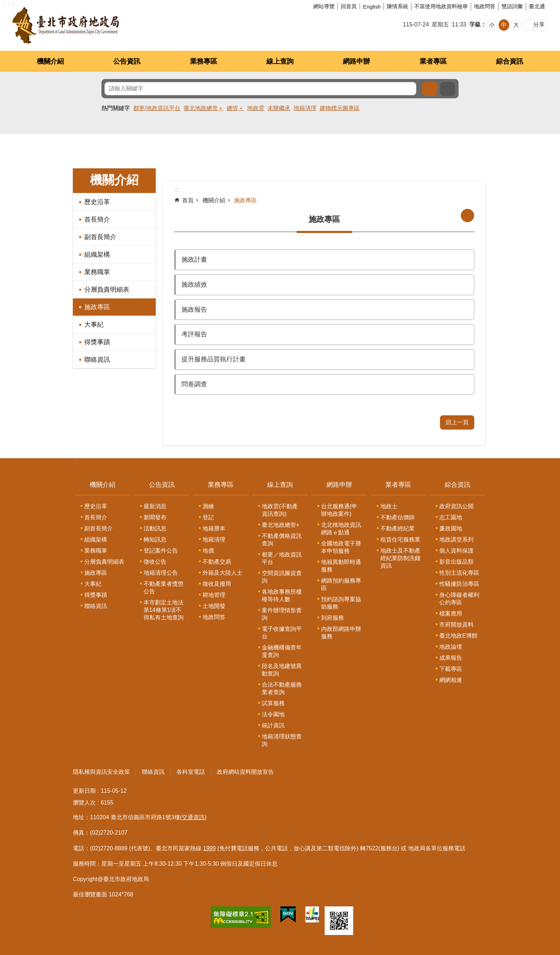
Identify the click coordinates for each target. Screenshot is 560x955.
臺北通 (537, 6)
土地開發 (214, 606)
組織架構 (97, 254)
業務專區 (204, 61)
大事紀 (94, 325)
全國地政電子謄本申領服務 (341, 547)
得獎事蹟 (97, 342)
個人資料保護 (456, 551)
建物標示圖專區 (340, 108)
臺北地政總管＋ (204, 108)
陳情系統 (397, 6)
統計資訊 (273, 725)
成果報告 (451, 658)
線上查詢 (280, 61)
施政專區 (97, 307)
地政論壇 (451, 647)
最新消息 (155, 506)
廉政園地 (451, 528)
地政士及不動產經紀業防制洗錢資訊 (400, 558)
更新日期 (84, 791)
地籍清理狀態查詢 (282, 740)
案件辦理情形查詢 (282, 614)
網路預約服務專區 (341, 584)
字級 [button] (475, 24)
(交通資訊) (193, 817)
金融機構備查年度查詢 (282, 651)
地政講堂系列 (456, 540)
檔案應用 (451, 613)
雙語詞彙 (512, 6)
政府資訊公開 (456, 506)
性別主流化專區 (459, 573)
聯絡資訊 (97, 360)
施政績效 (194, 284)
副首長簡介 (100, 237)
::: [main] (177, 190)
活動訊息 (155, 528)
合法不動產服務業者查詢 (282, 688)
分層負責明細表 (107, 290)
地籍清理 (305, 108)
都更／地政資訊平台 (282, 558)
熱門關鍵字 (116, 108)
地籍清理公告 (161, 573)
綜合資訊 (510, 61)
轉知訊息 (155, 540)
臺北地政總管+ (281, 525)
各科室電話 (191, 772)
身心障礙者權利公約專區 (459, 599)
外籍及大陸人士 (222, 573)
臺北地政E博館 (458, 636)
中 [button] (504, 25)
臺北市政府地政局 (66, 25)
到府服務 (332, 618)
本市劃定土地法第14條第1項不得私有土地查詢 (164, 610)
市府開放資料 (456, 625)
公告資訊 (127, 61)
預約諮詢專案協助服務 (341, 603)
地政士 (389, 506)
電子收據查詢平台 (282, 633)
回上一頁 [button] (457, 422)
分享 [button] (539, 24)
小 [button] (492, 25)
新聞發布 (155, 517)
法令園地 (273, 714)
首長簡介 (97, 219)
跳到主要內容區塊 (4, 4)
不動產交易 (217, 562)
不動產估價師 (397, 517)
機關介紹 (50, 61)
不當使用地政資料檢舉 (441, 6)
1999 (210, 848)
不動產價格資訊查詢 (282, 540)
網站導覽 (324, 6)
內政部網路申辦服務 (341, 633)
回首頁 (349, 6)
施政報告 (194, 310)
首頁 (188, 200)
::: (75, 461)
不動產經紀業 (397, 528)
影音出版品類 (456, 562)
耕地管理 (214, 595)
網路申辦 (356, 61)
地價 (208, 551)
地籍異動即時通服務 (341, 566)
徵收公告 (155, 562)
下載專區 (451, 669)
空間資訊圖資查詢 (282, 577)
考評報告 (194, 334)
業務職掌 (97, 272)
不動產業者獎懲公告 (164, 588)
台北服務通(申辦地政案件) (339, 510)
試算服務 (273, 703)
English (372, 7)
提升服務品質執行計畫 (214, 359)
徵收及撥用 (217, 584)
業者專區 (433, 61)
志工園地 (451, 517)
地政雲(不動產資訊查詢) (280, 510)
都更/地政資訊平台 (157, 108)
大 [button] (516, 25)
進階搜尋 (447, 89)
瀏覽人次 (84, 803)
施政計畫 (194, 259)
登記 (208, 517)
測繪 (208, 506)
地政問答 (485, 6)
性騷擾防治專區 (459, 584)
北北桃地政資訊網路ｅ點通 (341, 529)
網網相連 (451, 680)
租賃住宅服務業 (400, 540)
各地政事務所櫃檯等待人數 (282, 595)
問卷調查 (194, 384)
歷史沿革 (97, 202)
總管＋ (235, 108)
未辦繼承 (279, 108)
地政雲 (256, 108)
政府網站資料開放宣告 (245, 772)
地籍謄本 (214, 528)
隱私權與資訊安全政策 (101, 772)
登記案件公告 (161, 551)
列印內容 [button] (467, 216)
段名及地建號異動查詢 (282, 670)
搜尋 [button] (430, 89)
